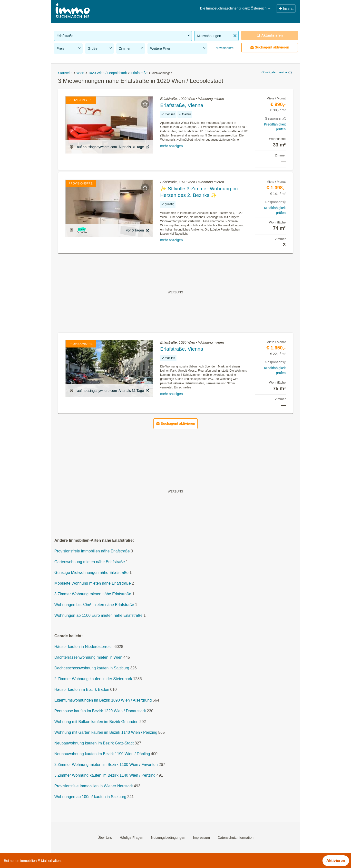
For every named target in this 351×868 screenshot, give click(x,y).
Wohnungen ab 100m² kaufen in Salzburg (90, 797)
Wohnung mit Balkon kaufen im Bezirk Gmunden (96, 722)
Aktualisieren (270, 35)
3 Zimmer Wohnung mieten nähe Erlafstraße (93, 594)
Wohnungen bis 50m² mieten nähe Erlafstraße (94, 605)
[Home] (73, 11)
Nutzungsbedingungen (168, 838)
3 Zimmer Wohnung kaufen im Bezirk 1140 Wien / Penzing (105, 776)
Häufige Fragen (132, 838)
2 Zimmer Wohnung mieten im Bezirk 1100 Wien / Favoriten (106, 765)
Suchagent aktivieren (270, 47)
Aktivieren (336, 861)
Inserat (286, 9)
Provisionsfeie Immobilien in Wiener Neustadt (94, 786)
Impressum (201, 838)
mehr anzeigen (171, 146)
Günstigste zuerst (275, 72)
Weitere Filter (178, 48)
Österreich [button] (261, 8)
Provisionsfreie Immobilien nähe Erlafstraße (92, 551)
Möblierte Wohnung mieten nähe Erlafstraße (93, 583)
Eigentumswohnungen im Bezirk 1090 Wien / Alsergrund (103, 700)
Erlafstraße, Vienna (182, 105)
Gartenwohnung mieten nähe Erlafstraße (90, 562)
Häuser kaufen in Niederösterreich (84, 647)
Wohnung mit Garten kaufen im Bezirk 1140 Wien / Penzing (106, 733)
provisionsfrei (224, 48)
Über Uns (105, 838)
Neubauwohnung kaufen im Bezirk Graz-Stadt (94, 743)
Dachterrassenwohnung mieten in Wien (88, 658)
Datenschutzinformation (236, 838)
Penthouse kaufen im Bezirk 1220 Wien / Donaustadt (100, 711)
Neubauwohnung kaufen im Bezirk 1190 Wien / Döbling (102, 754)
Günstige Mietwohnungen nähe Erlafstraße (91, 573)
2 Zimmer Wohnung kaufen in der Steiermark (93, 679)
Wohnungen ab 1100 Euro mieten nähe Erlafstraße (98, 616)
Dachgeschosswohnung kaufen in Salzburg (92, 668)
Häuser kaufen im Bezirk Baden (82, 690)
